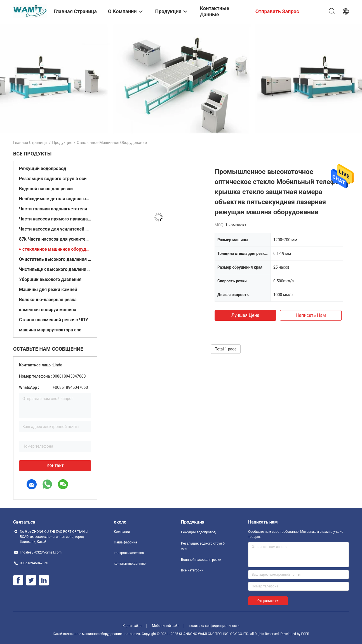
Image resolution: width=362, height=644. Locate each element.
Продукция (62, 143)
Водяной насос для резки (46, 189)
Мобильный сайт (165, 626)
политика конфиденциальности (214, 626)
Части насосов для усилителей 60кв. (55, 229)
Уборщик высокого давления (50, 279)
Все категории (192, 570)
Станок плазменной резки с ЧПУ (54, 320)
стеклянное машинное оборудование (57, 249)
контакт (55, 465)
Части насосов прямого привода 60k (55, 219)
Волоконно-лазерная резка (48, 300)
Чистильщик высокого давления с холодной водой (55, 269)
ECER (305, 634)
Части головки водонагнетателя (53, 209)
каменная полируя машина (48, 310)
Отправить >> (268, 601)
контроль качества (129, 553)
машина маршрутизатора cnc (50, 330)
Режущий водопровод (43, 168)
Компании (122, 532)
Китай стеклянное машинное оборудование (87, 634)
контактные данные (130, 564)
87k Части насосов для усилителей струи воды (55, 239)
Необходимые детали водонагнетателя (55, 199)
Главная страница (30, 143)
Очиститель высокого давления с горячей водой (55, 259)
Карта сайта (132, 626)
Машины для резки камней (48, 290)
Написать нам (311, 315)
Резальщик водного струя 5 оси (53, 179)
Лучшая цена (245, 315)
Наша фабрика (125, 542)
